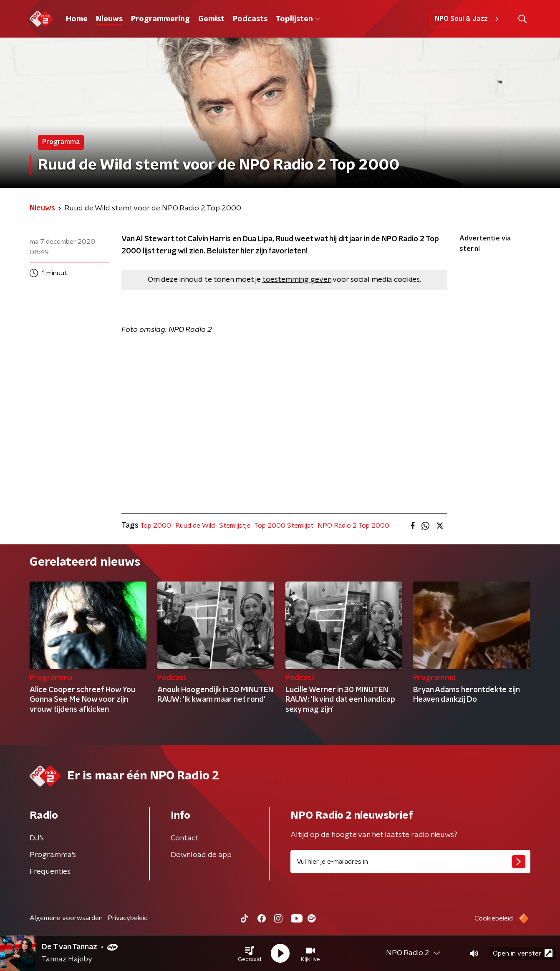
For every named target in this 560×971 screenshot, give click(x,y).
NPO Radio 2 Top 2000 (353, 526)
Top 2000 (156, 526)
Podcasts (250, 19)
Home (77, 19)
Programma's (53, 855)
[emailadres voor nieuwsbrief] (410, 862)
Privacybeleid (128, 918)
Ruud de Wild (195, 526)
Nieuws (109, 19)
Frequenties (50, 872)
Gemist (211, 19)
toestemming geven (297, 280)
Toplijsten (298, 19)
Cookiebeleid (494, 918)
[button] (250, 953)
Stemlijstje (235, 526)
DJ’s (37, 838)
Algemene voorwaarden (66, 918)
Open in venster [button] (523, 953)
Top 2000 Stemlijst (284, 526)
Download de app (201, 855)
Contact (185, 838)
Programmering (160, 19)
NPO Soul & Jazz (468, 19)
